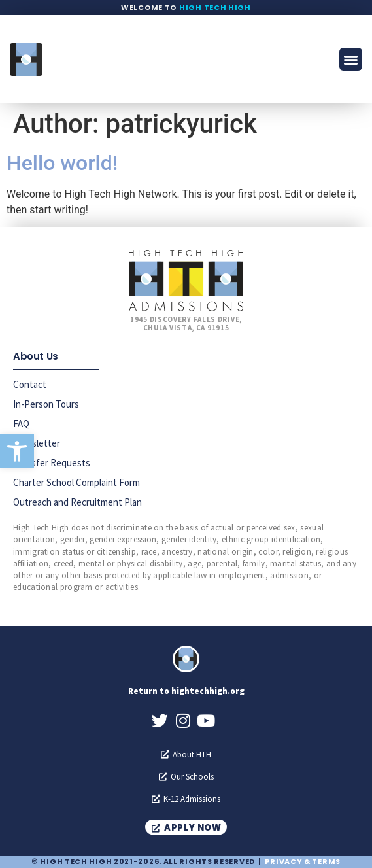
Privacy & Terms (303, 861)
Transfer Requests (52, 463)
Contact (30, 384)
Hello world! (62, 163)
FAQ (21, 424)
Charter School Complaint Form (76, 482)
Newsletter (37, 443)
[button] (17, 451)
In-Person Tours (46, 404)
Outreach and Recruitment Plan (77, 502)
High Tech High (215, 7)
